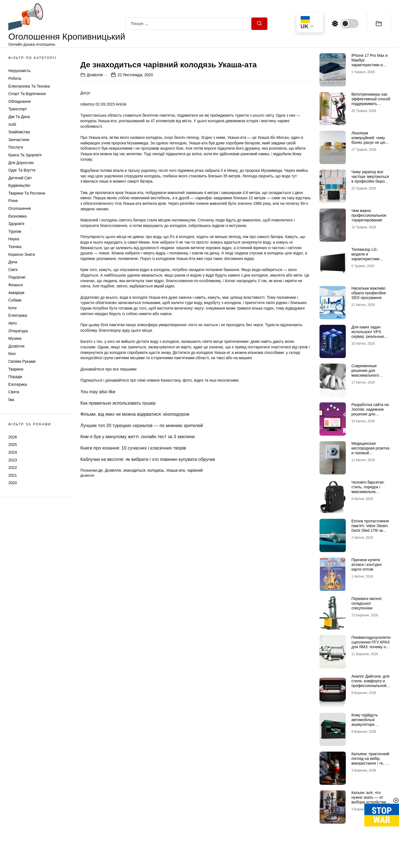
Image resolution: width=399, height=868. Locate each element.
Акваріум (16, 293)
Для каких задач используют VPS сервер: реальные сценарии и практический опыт (368, 336)
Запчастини (19, 140)
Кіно (12, 354)
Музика (15, 338)
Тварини (16, 369)
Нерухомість (20, 71)
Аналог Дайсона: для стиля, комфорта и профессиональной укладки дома (370, 683)
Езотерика (18, 384)
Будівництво (19, 185)
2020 (13, 483)
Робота (15, 78)
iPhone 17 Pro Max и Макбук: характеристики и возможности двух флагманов (369, 65)
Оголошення (20, 208)
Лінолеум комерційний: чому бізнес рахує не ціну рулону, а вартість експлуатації (369, 142)
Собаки (15, 300)
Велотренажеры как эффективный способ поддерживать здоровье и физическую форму (371, 104)
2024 (13, 452)
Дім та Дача (19, 117)
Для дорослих (21, 163)
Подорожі (17, 277)
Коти (12, 308)
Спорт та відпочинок (27, 94)
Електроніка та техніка (29, 86)
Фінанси (16, 285)
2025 (13, 445)
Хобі (12, 124)
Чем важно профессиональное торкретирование (369, 215)
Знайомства (19, 132)
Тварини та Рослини (27, 193)
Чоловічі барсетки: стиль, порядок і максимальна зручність (368, 489)
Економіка (17, 216)
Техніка (15, 247)
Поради (15, 377)
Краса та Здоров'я (25, 155)
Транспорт (18, 109)
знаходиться (134, 600)
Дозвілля (16, 346)
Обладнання (20, 101)
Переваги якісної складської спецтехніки (366, 603)
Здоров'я (16, 224)
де (100, 600)
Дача (13, 262)
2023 (13, 460)
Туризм (15, 231)
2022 (13, 468)
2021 (13, 475)
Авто (13, 323)
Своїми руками (22, 361)
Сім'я (13, 270)
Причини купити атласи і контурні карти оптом (366, 565)
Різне (13, 201)
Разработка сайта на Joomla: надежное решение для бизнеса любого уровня (370, 414)
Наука (14, 239)
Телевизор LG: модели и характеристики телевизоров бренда (370, 256)
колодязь (156, 600)
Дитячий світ (20, 178)
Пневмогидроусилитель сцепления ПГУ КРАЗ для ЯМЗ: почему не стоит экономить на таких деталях (373, 647)
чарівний (195, 600)
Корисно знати (22, 254)
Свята (14, 392)
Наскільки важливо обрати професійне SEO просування (369, 293)
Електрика (18, 315)
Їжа (11, 400)
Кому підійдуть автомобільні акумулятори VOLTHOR (365, 722)
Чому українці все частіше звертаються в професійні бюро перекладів (370, 179)
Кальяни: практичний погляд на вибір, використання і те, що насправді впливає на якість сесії (371, 763)
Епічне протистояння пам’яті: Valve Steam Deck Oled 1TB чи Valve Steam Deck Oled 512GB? (370, 530)
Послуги (16, 147)
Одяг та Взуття (22, 170)
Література (18, 331)
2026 (13, 437)
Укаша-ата (175, 600)
